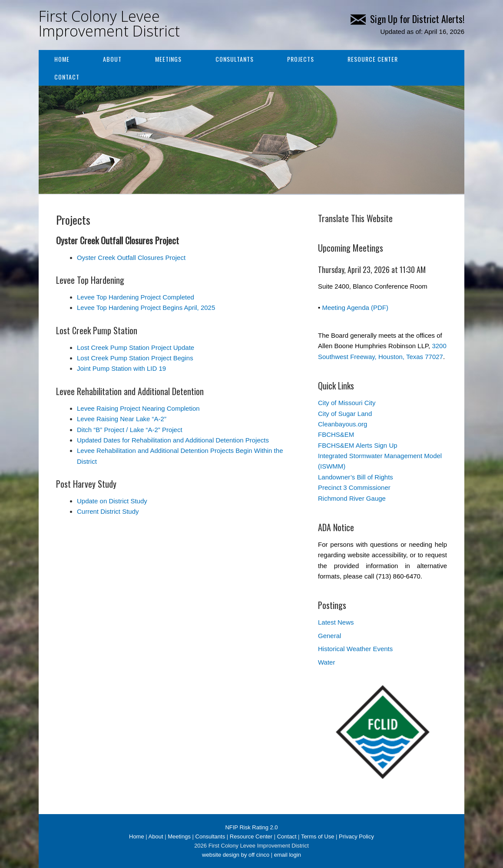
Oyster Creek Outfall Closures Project (131, 258)
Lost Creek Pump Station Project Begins (135, 358)
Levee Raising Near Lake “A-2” (122, 419)
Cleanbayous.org (343, 424)
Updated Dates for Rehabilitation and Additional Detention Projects (173, 440)
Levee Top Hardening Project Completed (136, 297)
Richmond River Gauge (352, 498)
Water (326, 662)
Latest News (336, 622)
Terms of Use (318, 836)
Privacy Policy (356, 836)
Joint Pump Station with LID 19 (121, 368)
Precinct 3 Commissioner (354, 487)
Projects (301, 59)
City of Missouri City (347, 403)
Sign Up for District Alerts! (407, 19)
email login (288, 855)
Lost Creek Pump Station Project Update (136, 348)
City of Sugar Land (345, 414)
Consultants (235, 59)
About (112, 59)
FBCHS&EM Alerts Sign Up (358, 445)
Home (62, 59)
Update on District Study (112, 501)
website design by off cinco (236, 855)
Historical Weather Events (355, 649)
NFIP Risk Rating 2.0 (251, 827)
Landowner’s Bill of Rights (356, 477)
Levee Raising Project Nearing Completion (138, 408)
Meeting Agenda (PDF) (355, 308)
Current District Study (108, 511)
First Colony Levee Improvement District (109, 23)
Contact (67, 77)
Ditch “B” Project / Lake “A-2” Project (130, 430)
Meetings (168, 59)
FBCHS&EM (336, 434)
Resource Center (373, 59)
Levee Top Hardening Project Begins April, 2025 (146, 308)
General (329, 636)
